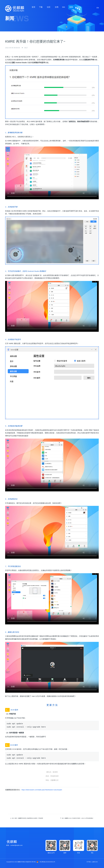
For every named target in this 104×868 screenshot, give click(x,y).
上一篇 (27, 818)
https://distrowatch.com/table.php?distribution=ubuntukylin (42, 790)
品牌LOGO (95, 862)
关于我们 (89, 862)
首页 (33, 7)
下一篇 (77, 818)
